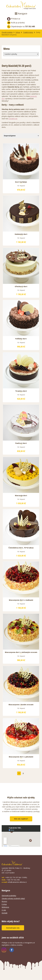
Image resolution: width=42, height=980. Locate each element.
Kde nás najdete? (21, 819)
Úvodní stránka (7, 32)
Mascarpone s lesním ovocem (21, 705)
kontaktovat (13, 119)
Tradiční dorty (28, 32)
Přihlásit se (14, 19)
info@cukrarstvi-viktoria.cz (17, 882)
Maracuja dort (21, 496)
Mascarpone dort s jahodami (21, 757)
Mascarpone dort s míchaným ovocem (21, 652)
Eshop (18, 32)
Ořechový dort (21, 287)
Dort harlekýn (21, 182)
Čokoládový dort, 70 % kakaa (21, 548)
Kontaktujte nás (13, 928)
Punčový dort (21, 443)
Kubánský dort (21, 234)
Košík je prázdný (16, 23)
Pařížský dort (21, 339)
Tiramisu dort (21, 391)
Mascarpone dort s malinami (21, 600)
